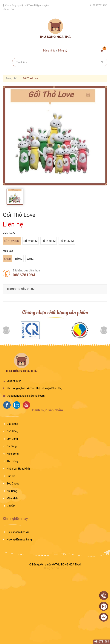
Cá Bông (12, 446)
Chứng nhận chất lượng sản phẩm (55, 312)
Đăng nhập (49, 51)
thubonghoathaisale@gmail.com (26, 396)
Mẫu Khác (13, 498)
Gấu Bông (12, 424)
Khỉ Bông (12, 491)
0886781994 (24, 275)
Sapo (63, 568)
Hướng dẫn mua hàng (19, 540)
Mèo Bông (13, 454)
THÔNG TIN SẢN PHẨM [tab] (21, 289)
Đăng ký (62, 51)
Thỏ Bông (12, 461)
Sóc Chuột (13, 484)
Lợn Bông (12, 439)
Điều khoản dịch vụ (18, 532)
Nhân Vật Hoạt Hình (18, 469)
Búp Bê (11, 476)
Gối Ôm (11, 506)
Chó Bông (12, 431)
